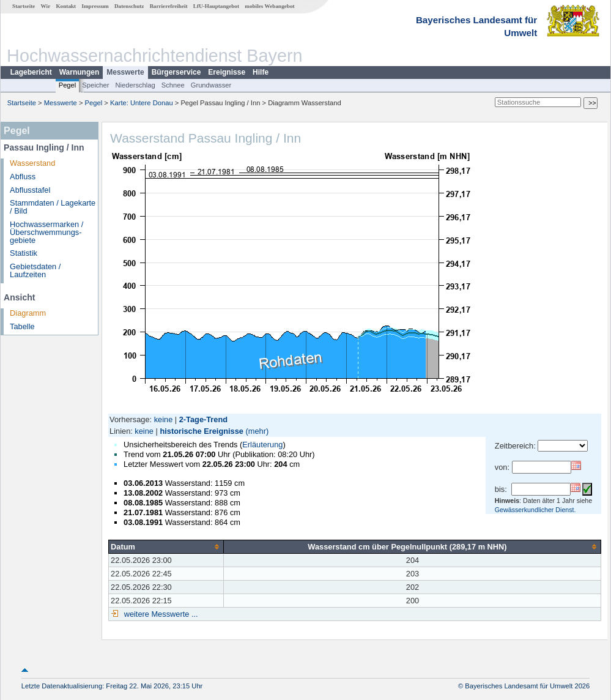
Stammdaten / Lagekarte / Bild (53, 207)
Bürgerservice (176, 72)
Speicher (95, 85)
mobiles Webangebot (269, 6)
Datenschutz (129, 6)
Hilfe (261, 72)
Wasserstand (32, 163)
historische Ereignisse (202, 431)
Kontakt (66, 6)
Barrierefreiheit (169, 6)
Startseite (24, 6)
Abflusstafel (30, 190)
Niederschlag (135, 85)
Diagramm (28, 313)
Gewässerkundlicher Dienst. (535, 510)
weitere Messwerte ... (160, 614)
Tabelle (22, 326)
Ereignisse (227, 72)
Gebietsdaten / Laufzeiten (35, 270)
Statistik (24, 253)
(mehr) (257, 431)
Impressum (95, 6)
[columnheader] (166, 546)
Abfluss (23, 177)
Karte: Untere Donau (142, 103)
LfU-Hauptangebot (216, 6)
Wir (46, 6)
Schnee (173, 85)
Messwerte (125, 72)
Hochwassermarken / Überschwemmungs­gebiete (46, 232)
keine (164, 419)
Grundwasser (211, 85)
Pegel (68, 85)
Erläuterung (262, 445)
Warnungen (80, 72)
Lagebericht (31, 72)
